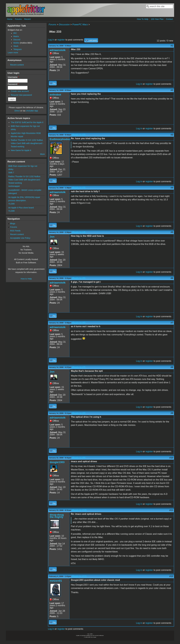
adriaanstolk (58, 50)
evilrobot (55, 95)
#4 (172, 188)
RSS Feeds (15, 231)
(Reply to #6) (79, 323)
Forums (18, 19)
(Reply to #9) (79, 458)
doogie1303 (57, 462)
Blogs (13, 224)
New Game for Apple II (21, 150)
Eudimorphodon (60, 139)
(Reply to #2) (79, 135)
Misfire (16, 43)
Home (10, 19)
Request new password (21, 95)
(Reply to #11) (79, 576)
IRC (15, 33)
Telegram (18, 49)
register (61, 40)
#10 (171, 458)
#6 (172, 278)
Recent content (17, 65)
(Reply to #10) (79, 510)
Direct (17, 111)
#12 (171, 576)
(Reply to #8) (79, 413)
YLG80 (11, 204)
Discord (17, 40)
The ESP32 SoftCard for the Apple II (27, 122)
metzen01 (56, 581)
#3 (172, 135)
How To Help (143, 19)
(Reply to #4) (79, 232)
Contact (169, 19)
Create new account (20, 91)
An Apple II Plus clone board (21, 208)
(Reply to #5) (79, 278)
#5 (172, 232)
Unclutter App (32, 111)
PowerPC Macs (80, 25)
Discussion (64, 25)
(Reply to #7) (79, 367)
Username (13, 77)
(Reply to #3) (79, 188)
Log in (51, 40)
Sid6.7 (11, 173)
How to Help (26, 279)
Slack (16, 46)
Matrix (16, 36)
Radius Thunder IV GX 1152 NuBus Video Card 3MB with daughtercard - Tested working (27, 143)
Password (13, 84)
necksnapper (14, 186)
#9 (172, 413)
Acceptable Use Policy (20, 238)
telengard (13, 193)
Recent (27, 19)
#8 (172, 367)
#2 (172, 90)
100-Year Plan (157, 19)
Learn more (13, 53)
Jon (52, 237)
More (42, 154)
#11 (171, 510)
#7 (172, 323)
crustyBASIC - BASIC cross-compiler (25, 190)
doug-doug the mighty (57, 516)
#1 (172, 46)
